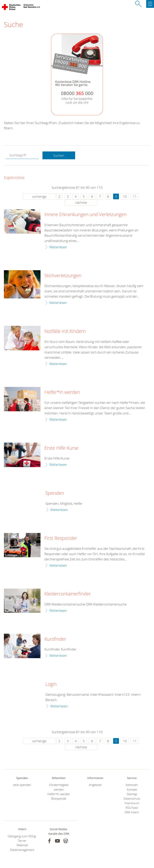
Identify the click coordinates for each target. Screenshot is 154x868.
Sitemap (132, 794)
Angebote (95, 785)
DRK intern (132, 812)
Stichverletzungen (63, 276)
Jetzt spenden (22, 785)
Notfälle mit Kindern (65, 331)
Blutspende (59, 799)
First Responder (61, 538)
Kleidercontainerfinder (68, 594)
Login (51, 684)
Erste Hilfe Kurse (61, 448)
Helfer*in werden (62, 392)
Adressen (132, 785)
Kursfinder (55, 639)
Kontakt (132, 790)
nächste (81, 203)
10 (125, 196)
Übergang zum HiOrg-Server (22, 838)
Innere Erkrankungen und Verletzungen (86, 215)
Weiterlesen (58, 247)
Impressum (132, 803)
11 (135, 196)
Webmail (22, 845)
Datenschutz (132, 799)
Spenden (55, 493)
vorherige (39, 196)
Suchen (59, 155)
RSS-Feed (132, 808)
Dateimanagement (22, 850)
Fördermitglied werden (59, 787)
